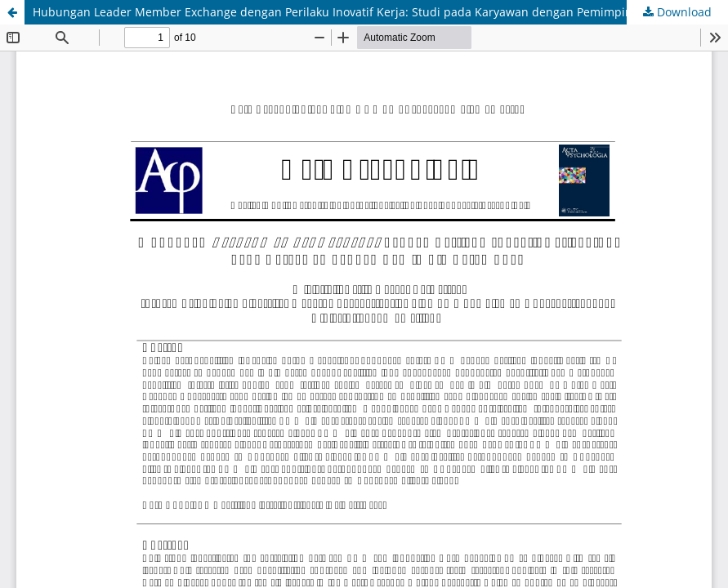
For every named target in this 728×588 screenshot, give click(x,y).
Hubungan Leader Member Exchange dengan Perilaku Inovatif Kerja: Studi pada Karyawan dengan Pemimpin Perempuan (366, 12)
